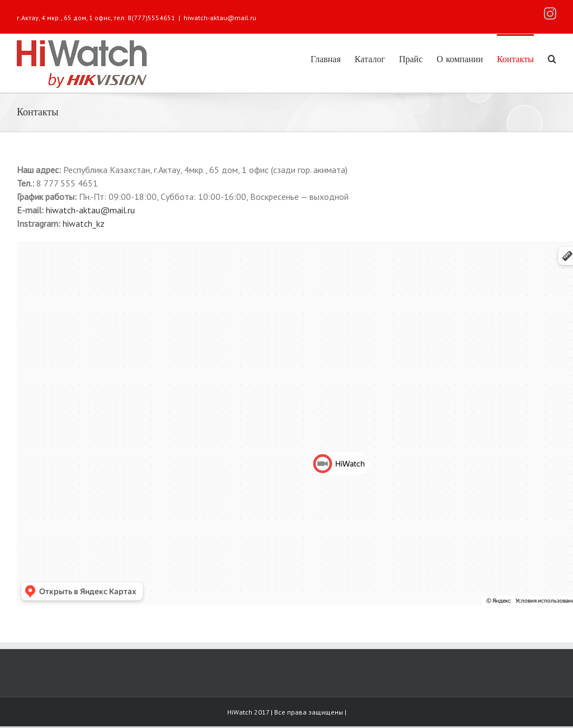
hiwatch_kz (84, 223)
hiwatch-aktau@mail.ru (220, 18)
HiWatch (241, 712)
